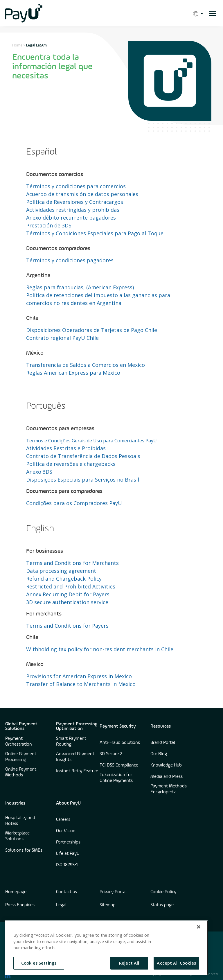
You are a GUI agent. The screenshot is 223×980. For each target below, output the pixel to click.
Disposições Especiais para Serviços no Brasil (83, 480)
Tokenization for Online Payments (116, 778)
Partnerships (68, 842)
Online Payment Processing (21, 757)
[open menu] (212, 13)
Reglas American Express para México (73, 373)
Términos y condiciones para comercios (76, 186)
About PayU (68, 803)
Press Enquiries (20, 905)
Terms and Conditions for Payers (67, 626)
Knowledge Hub (166, 765)
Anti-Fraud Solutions (120, 743)
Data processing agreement (61, 571)
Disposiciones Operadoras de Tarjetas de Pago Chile (92, 330)
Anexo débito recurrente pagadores (71, 218)
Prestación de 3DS (49, 225)
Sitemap (108, 905)
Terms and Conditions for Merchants (72, 563)
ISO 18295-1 (67, 865)
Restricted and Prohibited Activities (71, 586)
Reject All (129, 963)
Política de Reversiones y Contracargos (75, 202)
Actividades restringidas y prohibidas (73, 210)
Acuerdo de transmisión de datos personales (82, 194)
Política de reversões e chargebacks (71, 464)
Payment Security (118, 726)
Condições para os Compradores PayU (74, 503)
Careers (63, 820)
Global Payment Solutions (21, 726)
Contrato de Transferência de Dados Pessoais (83, 456)
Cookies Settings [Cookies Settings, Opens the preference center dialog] (39, 963)
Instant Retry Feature (77, 771)
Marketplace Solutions (17, 836)
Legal (61, 905)
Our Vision (66, 831)
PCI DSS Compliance (119, 765)
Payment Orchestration (19, 742)
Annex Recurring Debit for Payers (68, 594)
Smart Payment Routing (71, 742)
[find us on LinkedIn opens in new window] (8, 976)
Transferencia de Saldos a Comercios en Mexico (86, 365)
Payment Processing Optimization (77, 726)
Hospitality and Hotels (20, 821)
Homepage (16, 892)
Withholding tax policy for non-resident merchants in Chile (100, 649)
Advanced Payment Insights (75, 757)
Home (17, 45)
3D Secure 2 (111, 754)
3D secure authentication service (67, 602)
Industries (15, 803)
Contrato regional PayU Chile (62, 338)
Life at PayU (68, 854)
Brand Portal (163, 743)
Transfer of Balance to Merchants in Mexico (81, 684)
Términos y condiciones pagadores (70, 260)
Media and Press (167, 777)
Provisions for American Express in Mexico (79, 676)
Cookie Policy (163, 892)
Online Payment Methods (21, 772)
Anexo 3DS (39, 472)
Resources (161, 726)
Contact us (66, 892)
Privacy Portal (113, 892)
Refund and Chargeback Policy (64, 579)
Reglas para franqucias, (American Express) (80, 287)
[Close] (199, 927)
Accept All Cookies (176, 963)
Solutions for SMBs (24, 850)
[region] (106, 948)
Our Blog (159, 754)
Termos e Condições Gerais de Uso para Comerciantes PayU (91, 441)
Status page (162, 905)
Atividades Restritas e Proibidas (66, 448)
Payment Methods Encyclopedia (169, 789)
